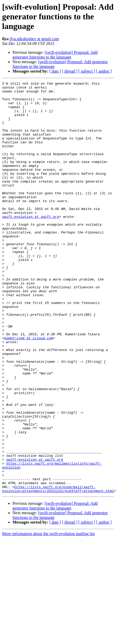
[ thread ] (70, 71)
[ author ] (104, 71)
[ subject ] (87, 71)
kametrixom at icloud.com (29, 390)
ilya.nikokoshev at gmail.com (34, 39)
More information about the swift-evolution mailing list (48, 616)
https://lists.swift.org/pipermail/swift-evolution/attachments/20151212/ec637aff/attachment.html (58, 571)
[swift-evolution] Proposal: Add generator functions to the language (55, 55)
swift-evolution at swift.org (30, 244)
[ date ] (55, 71)
